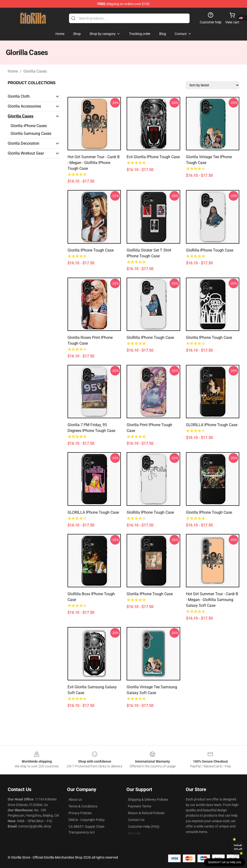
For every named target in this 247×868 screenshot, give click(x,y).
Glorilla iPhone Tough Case (91, 250)
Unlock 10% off (238, 847)
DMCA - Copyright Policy (87, 820)
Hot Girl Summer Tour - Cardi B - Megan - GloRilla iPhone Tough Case (94, 163)
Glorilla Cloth (19, 96)
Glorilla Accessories (24, 106)
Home (13, 71)
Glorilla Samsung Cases (31, 133)
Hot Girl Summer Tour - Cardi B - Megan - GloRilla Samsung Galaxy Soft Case (212, 600)
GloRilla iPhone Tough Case (210, 250)
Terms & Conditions (83, 806)
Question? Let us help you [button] (225, 862)
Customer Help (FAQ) (144, 827)
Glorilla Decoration (24, 143)
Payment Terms (140, 806)
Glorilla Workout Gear (26, 153)
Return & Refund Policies (146, 813)
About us (75, 800)
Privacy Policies (80, 813)
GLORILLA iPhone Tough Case (212, 425)
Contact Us (136, 820)
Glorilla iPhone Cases (29, 126)
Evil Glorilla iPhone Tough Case (153, 157)
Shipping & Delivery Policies (148, 800)
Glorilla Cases (35, 71)
